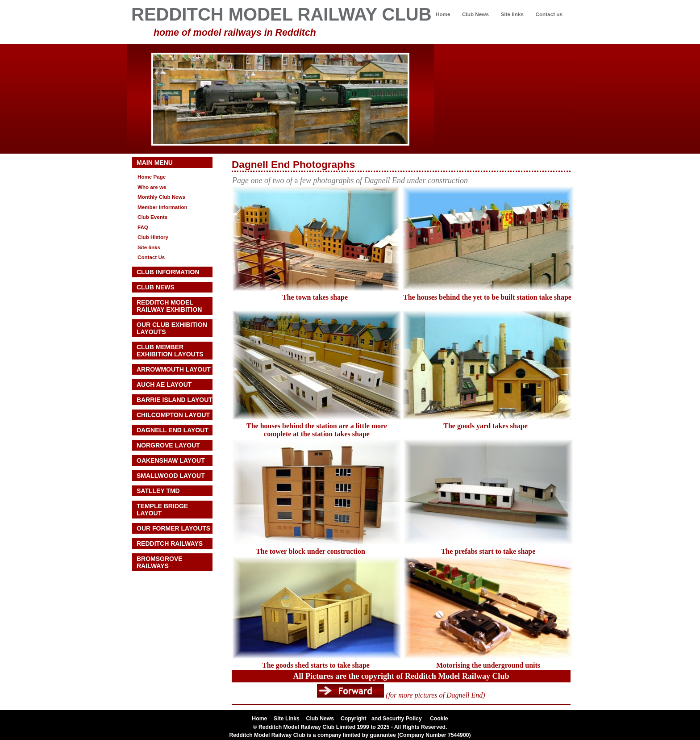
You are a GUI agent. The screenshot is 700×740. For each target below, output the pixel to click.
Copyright (354, 719)
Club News (475, 14)
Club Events (152, 217)
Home (443, 14)
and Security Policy (397, 719)
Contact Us (151, 257)
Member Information (162, 207)
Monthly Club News (161, 197)
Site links (512, 14)
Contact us (549, 14)
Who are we (152, 187)
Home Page (152, 177)
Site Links (287, 719)
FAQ (143, 227)
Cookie (439, 719)
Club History (153, 237)
